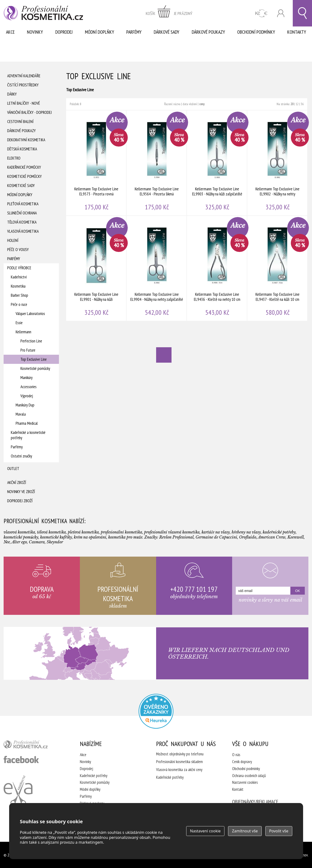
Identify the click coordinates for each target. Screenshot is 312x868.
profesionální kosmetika (34, 746)
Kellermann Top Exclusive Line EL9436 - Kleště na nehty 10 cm (217, 268)
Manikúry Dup (25, 405)
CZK (261, 13)
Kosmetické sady (21, 186)
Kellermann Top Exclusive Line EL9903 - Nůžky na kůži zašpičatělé (217, 163)
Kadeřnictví (19, 277)
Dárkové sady (166, 32)
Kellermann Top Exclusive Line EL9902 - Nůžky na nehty (277, 163)
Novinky (35, 32)
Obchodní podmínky (256, 32)
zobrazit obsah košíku (169, 13)
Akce (10, 32)
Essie (19, 323)
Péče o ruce (19, 304)
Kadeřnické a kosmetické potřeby (28, 435)
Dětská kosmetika (22, 149)
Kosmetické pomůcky (24, 176)
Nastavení (205, 831)
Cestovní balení (20, 122)
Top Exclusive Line (34, 359)
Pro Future (28, 350)
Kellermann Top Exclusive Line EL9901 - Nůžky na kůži (96, 268)
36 (302, 104)
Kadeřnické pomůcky (24, 167)
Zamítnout (245, 831)
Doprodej (64, 32)
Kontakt (238, 789)
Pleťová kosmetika (23, 204)
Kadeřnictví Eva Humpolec (18, 791)
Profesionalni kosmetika (156, 711)
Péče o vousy (18, 250)
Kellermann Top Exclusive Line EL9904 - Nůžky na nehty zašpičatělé (157, 268)
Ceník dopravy (242, 762)
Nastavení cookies (245, 782)
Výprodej (27, 396)
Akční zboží (17, 482)
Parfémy (134, 32)
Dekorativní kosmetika (26, 140)
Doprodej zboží (20, 501)
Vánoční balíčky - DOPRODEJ (29, 112)
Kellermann (23, 332)
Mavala (21, 414)
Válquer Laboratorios (30, 314)
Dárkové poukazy (208, 32)
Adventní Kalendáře (24, 76)
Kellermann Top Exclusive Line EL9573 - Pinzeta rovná (96, 163)
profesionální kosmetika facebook (21, 759)
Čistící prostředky (23, 85)
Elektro (14, 158)
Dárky (12, 94)
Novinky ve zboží (21, 492)
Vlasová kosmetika (23, 231)
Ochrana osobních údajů (249, 776)
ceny (202, 104)
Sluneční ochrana (22, 213)
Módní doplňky (99, 32)
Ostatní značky (21, 456)
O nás (236, 755)
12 (297, 104)
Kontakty (297, 32)
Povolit (279, 831)
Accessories (29, 387)
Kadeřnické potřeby (94, 776)
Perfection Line (31, 341)
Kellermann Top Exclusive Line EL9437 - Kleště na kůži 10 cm (277, 268)
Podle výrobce (19, 268)
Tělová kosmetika (22, 222)
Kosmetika (18, 286)
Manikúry (26, 378)
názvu (177, 104)
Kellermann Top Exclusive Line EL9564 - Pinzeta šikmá (157, 163)
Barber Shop (19, 295)
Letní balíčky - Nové (24, 103)
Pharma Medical (27, 423)
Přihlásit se (281, 13)
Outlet (13, 469)
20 (292, 104)
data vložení (190, 104)
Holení (13, 240)
